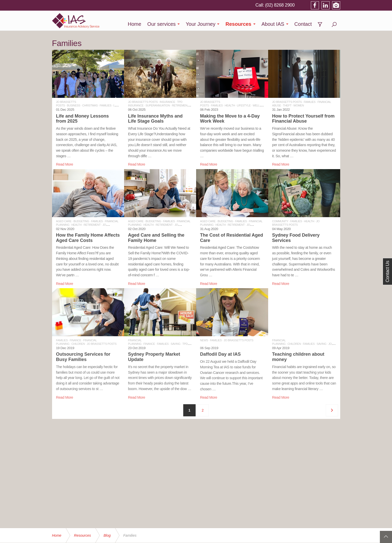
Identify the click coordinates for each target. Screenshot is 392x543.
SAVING (175, 344)
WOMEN (299, 105)
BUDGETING (81, 221)
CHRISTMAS (90, 105)
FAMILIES (105, 105)
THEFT (287, 105)
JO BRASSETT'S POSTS (143, 102)
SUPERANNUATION (158, 105)
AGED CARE (64, 221)
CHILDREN (78, 344)
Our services (162, 24)
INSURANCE (167, 102)
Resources (238, 24)
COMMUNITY (280, 221)
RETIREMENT (180, 105)
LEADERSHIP (122, 105)
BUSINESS (74, 105)
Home (134, 24)
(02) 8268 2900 (280, 5)
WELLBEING (260, 105)
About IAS (273, 24)
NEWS (204, 340)
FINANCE (75, 340)
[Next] (332, 410)
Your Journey (201, 24)
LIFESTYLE (244, 105)
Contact (303, 24)
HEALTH (230, 105)
